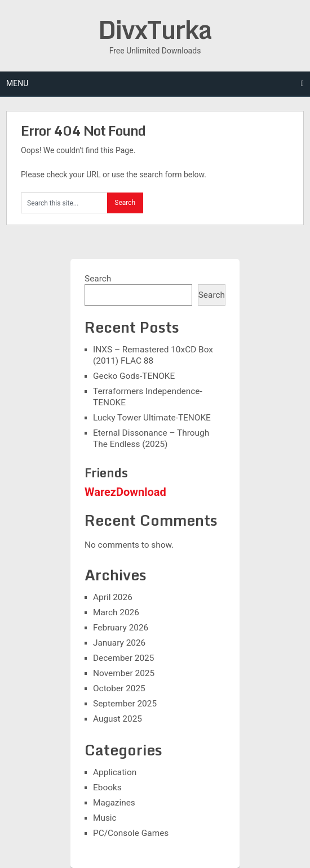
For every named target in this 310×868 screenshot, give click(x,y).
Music (105, 818)
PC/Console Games (131, 833)
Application (115, 772)
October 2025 (119, 688)
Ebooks (107, 788)
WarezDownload (125, 492)
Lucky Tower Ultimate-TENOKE (152, 418)
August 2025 (118, 719)
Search (98, 279)
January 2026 (119, 643)
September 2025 (125, 704)
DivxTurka (155, 29)
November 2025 (124, 673)
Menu (17, 83)
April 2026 (113, 597)
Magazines (114, 803)
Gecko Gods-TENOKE (134, 376)
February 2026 (121, 628)
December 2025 (123, 658)
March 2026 (116, 612)
